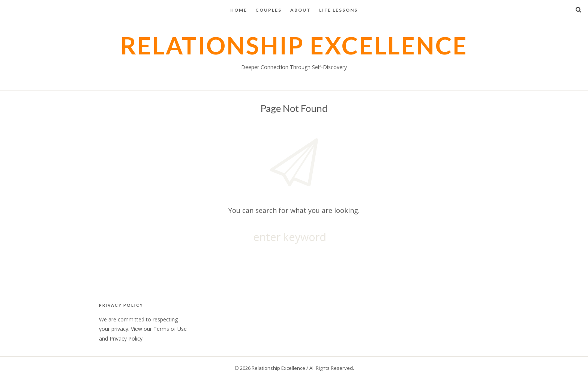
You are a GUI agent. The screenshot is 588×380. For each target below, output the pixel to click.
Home (239, 10)
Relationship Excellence (294, 45)
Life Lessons (338, 10)
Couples (268, 10)
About (301, 10)
